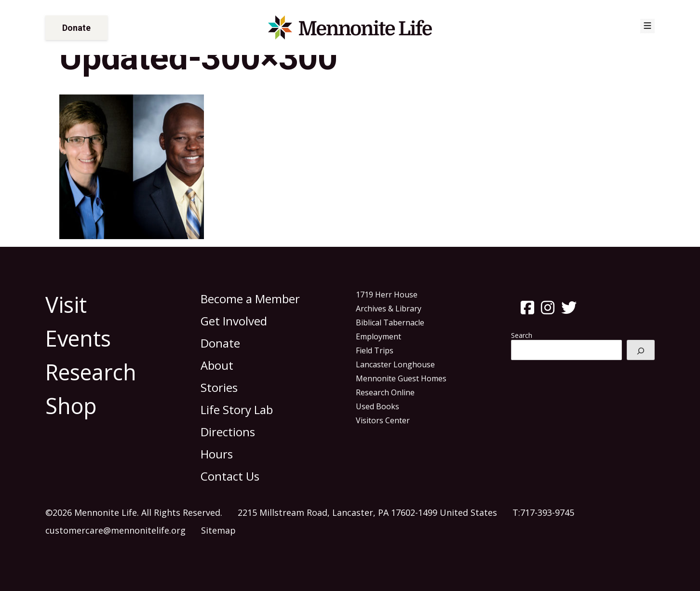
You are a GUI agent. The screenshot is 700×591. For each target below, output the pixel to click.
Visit (66, 304)
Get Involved (234, 321)
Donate (76, 28)
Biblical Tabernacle (390, 322)
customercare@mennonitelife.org (115, 530)
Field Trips (375, 350)
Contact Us (230, 476)
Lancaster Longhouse (395, 364)
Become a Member (250, 299)
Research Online (385, 392)
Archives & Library (389, 309)
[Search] (641, 350)
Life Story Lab (237, 410)
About (217, 365)
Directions (228, 432)
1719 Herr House (387, 295)
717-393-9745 (547, 512)
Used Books (377, 406)
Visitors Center (383, 420)
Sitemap (218, 530)
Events (78, 338)
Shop (71, 406)
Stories (219, 387)
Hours (217, 454)
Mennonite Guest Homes (401, 378)
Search (522, 335)
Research (91, 372)
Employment (378, 336)
